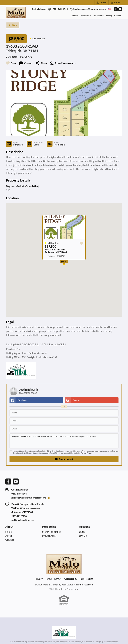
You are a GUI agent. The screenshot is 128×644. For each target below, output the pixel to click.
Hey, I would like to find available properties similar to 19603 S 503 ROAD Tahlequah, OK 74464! (64, 441)
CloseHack (72, 589)
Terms (83, 453)
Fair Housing (86, 579)
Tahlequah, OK (17, 51)
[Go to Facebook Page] (116, 9)
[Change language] (109, 9)
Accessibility (71, 579)
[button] (64, 459)
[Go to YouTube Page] (120, 9)
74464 (33, 51)
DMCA (58, 579)
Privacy (90, 453)
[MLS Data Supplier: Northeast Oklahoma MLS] (64, 632)
